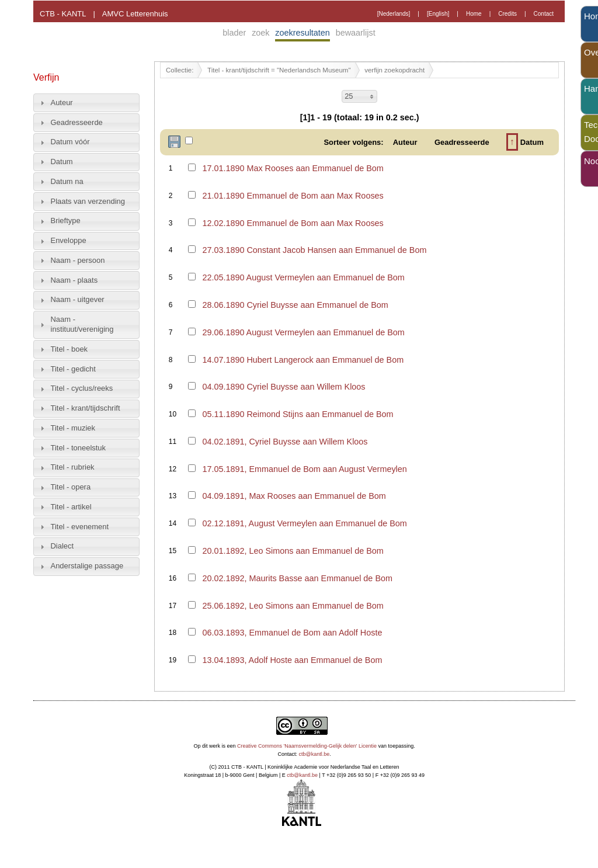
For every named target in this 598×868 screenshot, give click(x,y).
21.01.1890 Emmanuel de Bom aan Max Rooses (293, 196)
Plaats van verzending (88, 201)
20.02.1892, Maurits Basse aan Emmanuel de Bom (297, 578)
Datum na (67, 181)
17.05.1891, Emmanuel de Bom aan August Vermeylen (304, 469)
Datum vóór (70, 142)
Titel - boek (69, 349)
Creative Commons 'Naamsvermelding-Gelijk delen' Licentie (307, 746)
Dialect (62, 546)
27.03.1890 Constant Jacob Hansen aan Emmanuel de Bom (314, 250)
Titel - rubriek (73, 467)
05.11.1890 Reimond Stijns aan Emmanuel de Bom (298, 414)
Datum (62, 162)
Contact (544, 14)
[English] (438, 14)
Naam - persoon (78, 260)
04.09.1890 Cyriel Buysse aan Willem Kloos (284, 387)
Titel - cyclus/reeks (82, 388)
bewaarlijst (356, 33)
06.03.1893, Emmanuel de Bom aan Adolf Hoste (292, 633)
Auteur (62, 103)
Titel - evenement (80, 527)
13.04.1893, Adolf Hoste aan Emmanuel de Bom (292, 660)
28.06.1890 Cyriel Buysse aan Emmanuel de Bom (295, 305)
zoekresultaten (303, 33)
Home (474, 14)
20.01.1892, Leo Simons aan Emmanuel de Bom (293, 551)
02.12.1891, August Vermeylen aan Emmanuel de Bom (304, 523)
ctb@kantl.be (314, 754)
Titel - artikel (71, 507)
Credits (507, 14)
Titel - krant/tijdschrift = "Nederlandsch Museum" (279, 70)
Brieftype (66, 221)
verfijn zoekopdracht (394, 70)
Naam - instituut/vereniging (82, 324)
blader (234, 33)
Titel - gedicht (73, 369)
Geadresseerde (77, 122)
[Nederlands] (394, 14)
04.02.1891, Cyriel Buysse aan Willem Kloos (285, 442)
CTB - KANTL (63, 14)
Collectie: (180, 70)
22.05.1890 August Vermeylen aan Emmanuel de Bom (303, 277)
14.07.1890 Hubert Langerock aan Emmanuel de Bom (303, 360)
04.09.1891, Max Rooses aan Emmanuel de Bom (294, 496)
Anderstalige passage (87, 566)
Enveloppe (69, 240)
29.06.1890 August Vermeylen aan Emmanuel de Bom (303, 332)
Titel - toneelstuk (79, 448)
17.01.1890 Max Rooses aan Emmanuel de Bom (293, 168)
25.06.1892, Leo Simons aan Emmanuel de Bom (293, 606)
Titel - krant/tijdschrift (86, 408)
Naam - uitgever (78, 299)
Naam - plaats (74, 280)
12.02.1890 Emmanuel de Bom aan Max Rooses (293, 223)
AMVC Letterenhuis (135, 14)
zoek (260, 33)
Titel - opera (71, 487)
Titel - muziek (73, 428)
